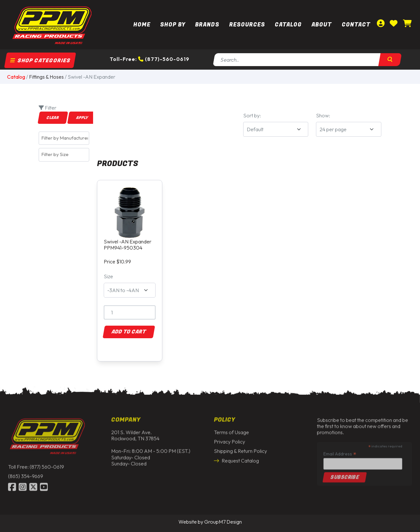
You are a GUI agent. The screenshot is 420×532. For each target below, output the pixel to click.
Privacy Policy (229, 440)
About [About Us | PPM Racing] (322, 25)
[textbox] (66, 138)
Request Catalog (236, 459)
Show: (323, 115)
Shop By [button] (173, 25)
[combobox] (64, 138)
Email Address (340, 452)
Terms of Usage (231, 431)
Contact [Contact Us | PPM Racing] (356, 25)
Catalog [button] (288, 25)
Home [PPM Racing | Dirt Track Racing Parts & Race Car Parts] (142, 25)
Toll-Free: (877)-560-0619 (150, 59)
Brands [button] (207, 25)
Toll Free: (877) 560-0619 (36, 465)
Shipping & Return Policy (240, 450)
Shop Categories (40, 61)
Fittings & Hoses (46, 77)
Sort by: (252, 115)
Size (108, 276)
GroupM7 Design (223, 522)
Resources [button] (247, 25)
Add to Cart (129, 332)
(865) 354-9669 (26, 475)
